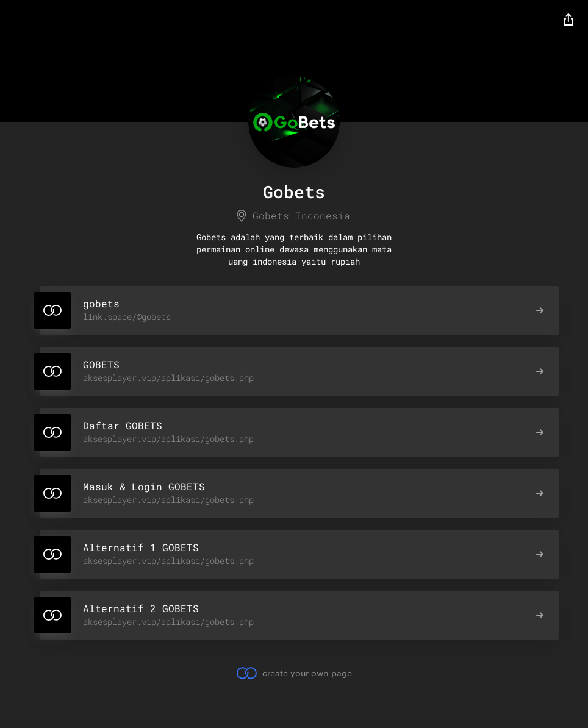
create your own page (294, 673)
